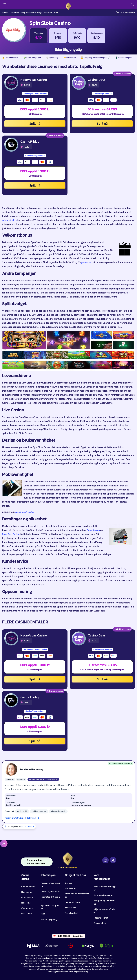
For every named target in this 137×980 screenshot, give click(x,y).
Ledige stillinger (73, 902)
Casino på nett (28, 887)
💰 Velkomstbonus (10, 58)
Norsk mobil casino (25, 512)
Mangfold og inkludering (104, 902)
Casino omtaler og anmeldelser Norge (26, 13)
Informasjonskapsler (51, 891)
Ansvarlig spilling (49, 919)
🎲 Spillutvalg (52, 58)
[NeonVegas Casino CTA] (11, 83)
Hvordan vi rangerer (103, 895)
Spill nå (35, 124)
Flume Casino (93, 530)
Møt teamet (71, 888)
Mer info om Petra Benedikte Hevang (20, 818)
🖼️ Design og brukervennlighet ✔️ (95, 58)
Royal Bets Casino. (11, 534)
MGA (43, 914)
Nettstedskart (72, 913)
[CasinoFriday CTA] (11, 145)
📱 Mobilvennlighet (123, 58)
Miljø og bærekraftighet (104, 911)
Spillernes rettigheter (50, 907)
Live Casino (27, 913)
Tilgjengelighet (101, 918)
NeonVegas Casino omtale (35, 94)
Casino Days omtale (102, 94)
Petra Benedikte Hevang (31, 769)
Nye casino (27, 892)
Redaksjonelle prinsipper (105, 888)
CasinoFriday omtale (35, 156)
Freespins (26, 903)
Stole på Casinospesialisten (77, 895)
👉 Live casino (70, 58)
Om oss (68, 883)
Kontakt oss (71, 908)
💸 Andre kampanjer (32, 58)
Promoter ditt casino (50, 898)
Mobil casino (27, 897)
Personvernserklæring (50, 884)
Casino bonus (28, 908)
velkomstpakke (9, 220)
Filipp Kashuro (28, 826)
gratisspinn (87, 262)
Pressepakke (100, 923)
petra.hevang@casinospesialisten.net (43, 779)
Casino (5, 13)
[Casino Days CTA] (79, 83)
